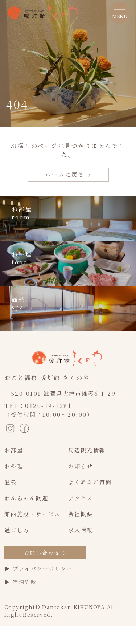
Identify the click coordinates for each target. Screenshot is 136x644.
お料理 (14, 466)
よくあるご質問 (90, 482)
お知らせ (81, 466)
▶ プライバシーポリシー (38, 568)
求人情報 (81, 530)
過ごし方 (17, 530)
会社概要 (81, 514)
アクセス (81, 498)
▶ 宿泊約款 (20, 582)
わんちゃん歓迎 (26, 498)
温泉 (11, 482)
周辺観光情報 (87, 450)
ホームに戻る (68, 174)
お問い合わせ (45, 553)
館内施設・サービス (32, 514)
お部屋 (14, 450)
